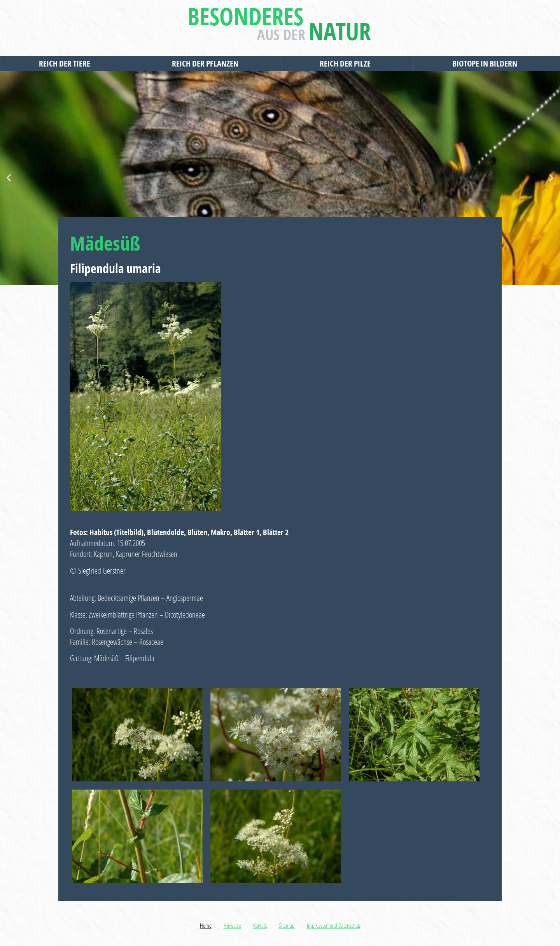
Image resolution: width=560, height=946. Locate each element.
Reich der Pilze (347, 63)
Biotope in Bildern (487, 63)
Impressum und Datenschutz (334, 925)
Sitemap (287, 925)
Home (206, 925)
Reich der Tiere (66, 63)
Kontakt (260, 925)
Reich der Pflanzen (207, 63)
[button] (9, 178)
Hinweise (232, 925)
